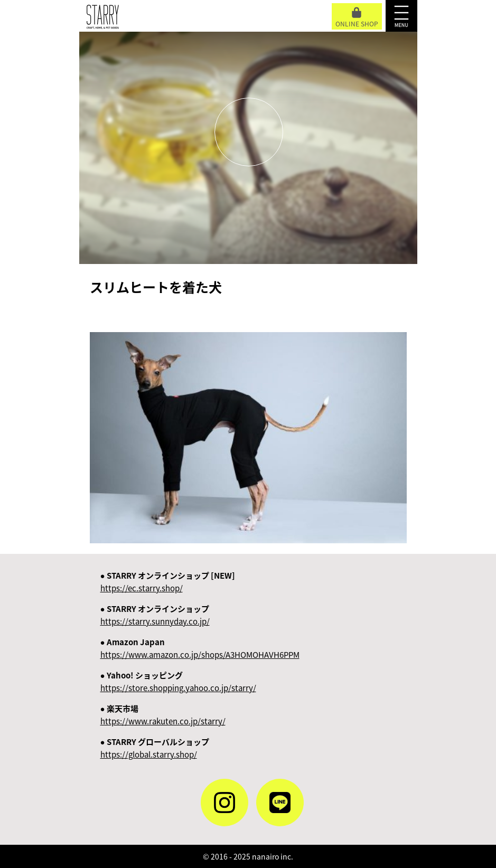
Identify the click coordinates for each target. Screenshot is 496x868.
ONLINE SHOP (357, 18)
